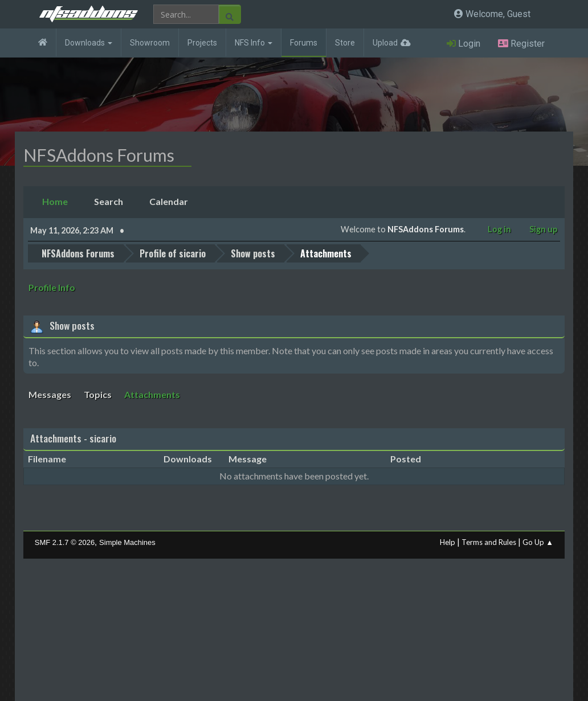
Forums (304, 43)
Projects (202, 43)
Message (248, 459)
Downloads (188, 459)
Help (448, 542)
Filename (53, 459)
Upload (385, 43)
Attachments (152, 394)
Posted (406, 459)
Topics (98, 394)
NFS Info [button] (254, 43)
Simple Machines (127, 542)
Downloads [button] (89, 43)
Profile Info (52, 287)
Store (345, 43)
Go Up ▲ (538, 542)
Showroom (150, 43)
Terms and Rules (489, 542)
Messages (50, 394)
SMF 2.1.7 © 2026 (65, 542)
